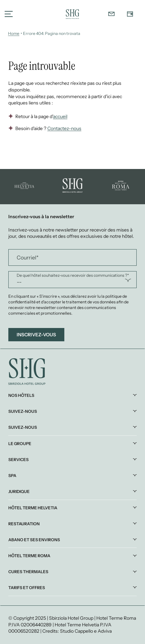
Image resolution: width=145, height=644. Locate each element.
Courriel (28, 257)
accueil (60, 116)
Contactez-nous (64, 128)
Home (14, 33)
